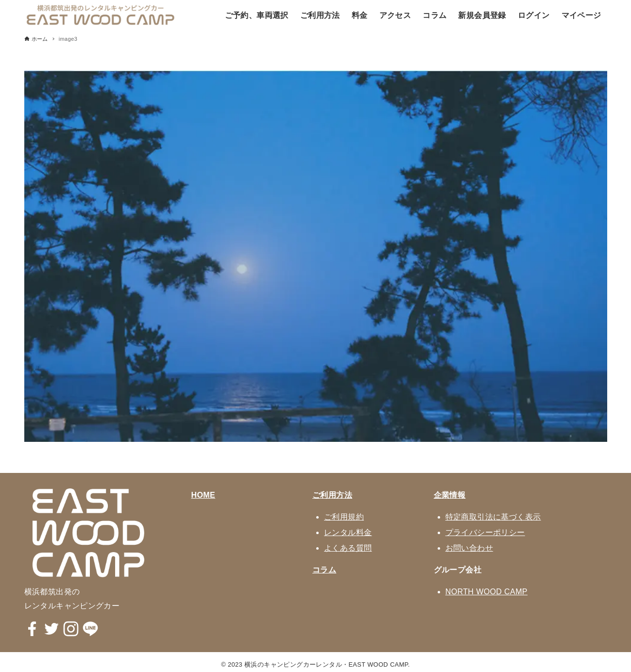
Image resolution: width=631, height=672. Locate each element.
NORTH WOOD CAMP (486, 592)
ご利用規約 (344, 517)
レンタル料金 (348, 532)
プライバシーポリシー (485, 532)
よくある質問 (348, 548)
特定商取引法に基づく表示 (493, 517)
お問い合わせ (469, 548)
